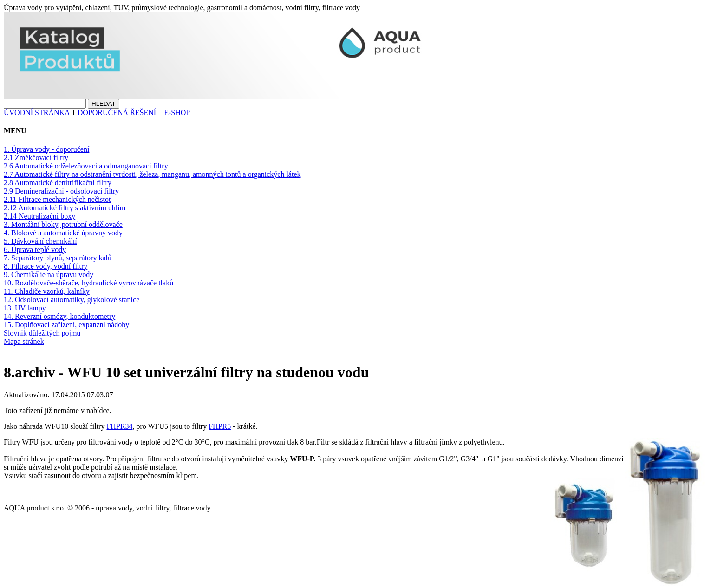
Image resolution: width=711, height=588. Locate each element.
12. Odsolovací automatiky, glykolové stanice (72, 300)
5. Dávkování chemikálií (40, 241)
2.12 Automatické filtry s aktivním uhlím (65, 208)
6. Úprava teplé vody (35, 249)
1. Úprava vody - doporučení (46, 149)
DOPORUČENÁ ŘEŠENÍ (117, 113)
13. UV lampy (25, 308)
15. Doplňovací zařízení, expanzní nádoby (66, 325)
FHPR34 (119, 426)
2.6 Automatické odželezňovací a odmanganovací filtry (86, 166)
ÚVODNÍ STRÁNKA (37, 113)
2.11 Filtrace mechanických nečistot (57, 199)
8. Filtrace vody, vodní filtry (46, 266)
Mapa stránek (24, 341)
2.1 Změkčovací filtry (36, 158)
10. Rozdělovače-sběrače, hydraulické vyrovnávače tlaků (88, 283)
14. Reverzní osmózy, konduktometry (59, 316)
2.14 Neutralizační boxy (39, 216)
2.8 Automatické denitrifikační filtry (58, 183)
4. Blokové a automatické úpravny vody (63, 233)
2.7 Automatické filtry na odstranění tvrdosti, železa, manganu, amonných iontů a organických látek (152, 174)
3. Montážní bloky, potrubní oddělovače (63, 224)
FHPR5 (220, 426)
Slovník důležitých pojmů (42, 333)
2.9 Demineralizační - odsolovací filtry (61, 191)
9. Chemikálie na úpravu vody (49, 275)
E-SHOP (177, 113)
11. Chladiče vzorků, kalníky (47, 291)
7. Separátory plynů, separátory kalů (58, 258)
